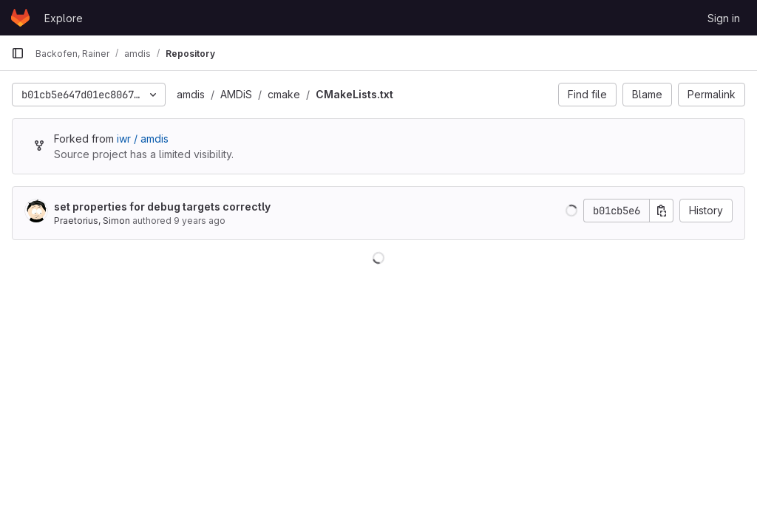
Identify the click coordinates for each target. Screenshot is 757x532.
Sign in (724, 18)
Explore (64, 18)
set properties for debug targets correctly (162, 207)
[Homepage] (20, 18)
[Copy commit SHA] (662, 211)
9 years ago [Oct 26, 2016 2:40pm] (200, 221)
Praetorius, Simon (92, 221)
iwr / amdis (143, 139)
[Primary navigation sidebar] (18, 53)
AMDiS (236, 94)
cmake (284, 94)
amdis (191, 94)
